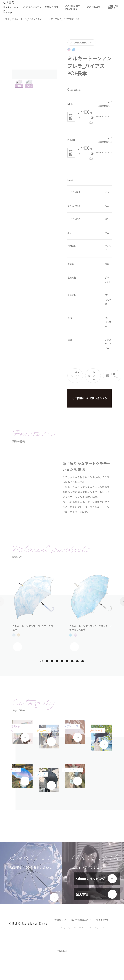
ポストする (77, 376)
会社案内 (59, 920)
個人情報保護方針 (80, 920)
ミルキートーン (19, 19)
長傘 (31, 19)
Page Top (62, 951)
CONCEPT (52, 7)
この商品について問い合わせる (90, 398)
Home (7, 19)
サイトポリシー (104, 920)
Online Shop (114, 7)
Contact (94, 7)
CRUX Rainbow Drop (11, 7)
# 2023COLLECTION (81, 43)
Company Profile (73, 7)
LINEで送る (115, 376)
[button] (42, 661)
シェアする (95, 376)
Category (32, 7)
